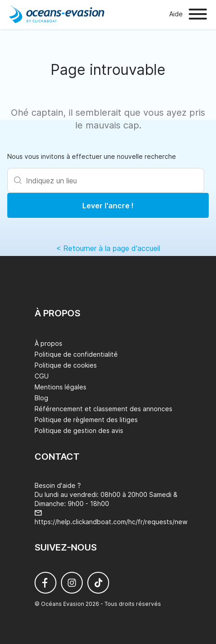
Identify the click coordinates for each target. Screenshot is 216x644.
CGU (42, 376)
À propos (48, 343)
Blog (41, 398)
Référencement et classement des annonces (103, 409)
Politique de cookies (66, 365)
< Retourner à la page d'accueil (108, 248)
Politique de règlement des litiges (86, 420)
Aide (176, 14)
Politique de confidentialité (76, 354)
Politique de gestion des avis (79, 430)
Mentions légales (60, 387)
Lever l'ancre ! (108, 206)
